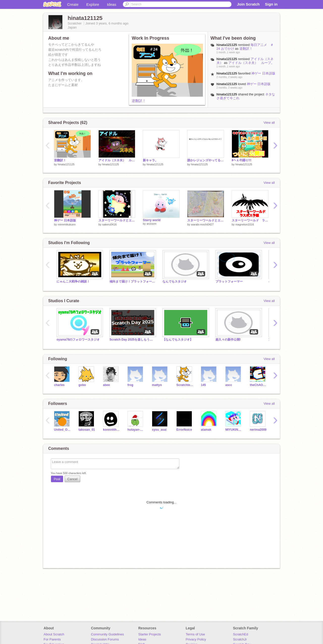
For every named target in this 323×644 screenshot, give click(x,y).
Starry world (152, 220)
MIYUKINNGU (234, 430)
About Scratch (54, 634)
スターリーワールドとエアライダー (117, 220)
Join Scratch (248, 4)
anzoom (152, 224)
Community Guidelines (107, 634)
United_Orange (62, 430)
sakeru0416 (110, 224)
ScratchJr (240, 639)
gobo (82, 385)
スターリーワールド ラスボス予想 (250, 220)
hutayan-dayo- (136, 430)
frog (130, 385)
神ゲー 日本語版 (263, 73)
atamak (206, 430)
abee (106, 385)
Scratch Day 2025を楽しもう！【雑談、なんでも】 (132, 340)
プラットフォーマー (229, 281)
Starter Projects (150, 634)
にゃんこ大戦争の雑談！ (73, 281)
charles (59, 385)
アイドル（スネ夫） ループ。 (251, 63)
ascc (229, 385)
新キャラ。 (150, 160)
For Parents (52, 639)
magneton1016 (245, 224)
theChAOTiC (258, 385)
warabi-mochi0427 (202, 224)
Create (73, 4)
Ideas (112, 4)
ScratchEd (240, 634)
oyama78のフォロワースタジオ (78, 340)
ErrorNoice (184, 430)
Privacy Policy (196, 639)
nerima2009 (258, 430)
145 (203, 385)
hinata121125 (66, 164)
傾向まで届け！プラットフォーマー (132, 281)
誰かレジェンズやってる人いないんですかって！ (206, 160)
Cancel (72, 479)
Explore (93, 4)
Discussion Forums (105, 639)
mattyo (157, 385)
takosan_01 (87, 430)
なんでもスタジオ (175, 281)
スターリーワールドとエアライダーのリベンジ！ (206, 220)
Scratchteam (185, 385)
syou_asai (159, 430)
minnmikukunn (67, 224)
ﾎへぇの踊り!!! (241, 160)
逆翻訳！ (139, 101)
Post (57, 479)
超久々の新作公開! (228, 340)
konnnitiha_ (111, 430)
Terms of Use (195, 634)
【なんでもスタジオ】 (178, 340)
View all (269, 123)
